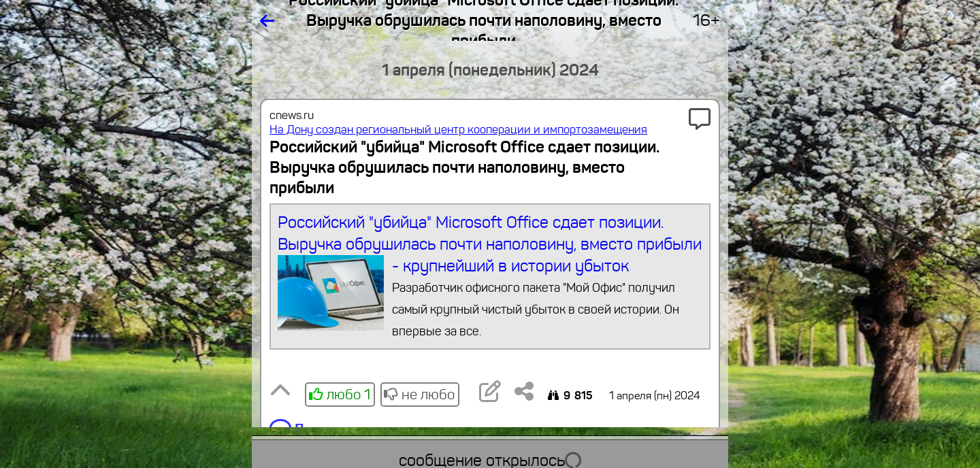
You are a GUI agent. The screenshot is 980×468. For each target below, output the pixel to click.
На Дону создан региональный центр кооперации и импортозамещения (458, 130)
